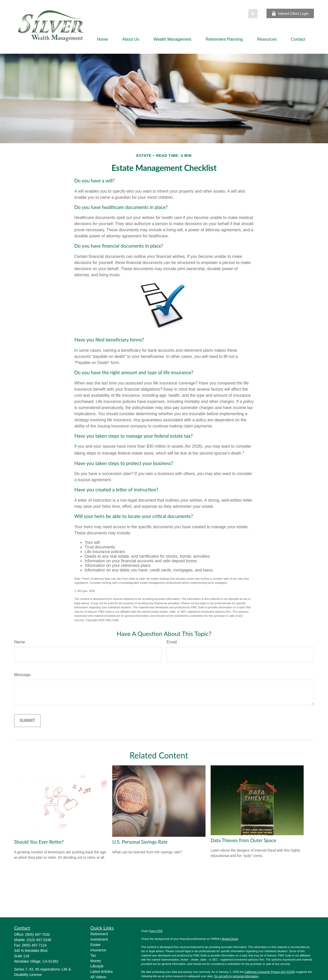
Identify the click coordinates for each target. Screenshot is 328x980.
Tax (93, 955)
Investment (99, 939)
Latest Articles (102, 972)
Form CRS (156, 931)
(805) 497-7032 (38, 934)
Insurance (98, 950)
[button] (103, 39)
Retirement (99, 934)
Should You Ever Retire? (39, 842)
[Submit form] (27, 721)
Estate (96, 945)
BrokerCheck (230, 939)
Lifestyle (97, 966)
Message (22, 675)
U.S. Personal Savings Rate (140, 842)
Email (172, 642)
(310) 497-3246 (39, 940)
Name (20, 642)
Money (96, 961)
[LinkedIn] (253, 14)
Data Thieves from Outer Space (243, 840)
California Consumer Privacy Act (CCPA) (270, 972)
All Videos (98, 977)
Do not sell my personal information (236, 976)
